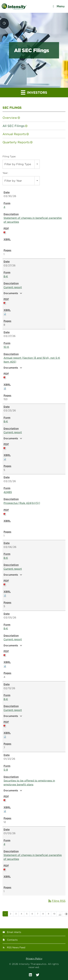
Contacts (12, 940)
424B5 (8, 492)
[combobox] (21, 164)
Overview (10, 118)
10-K (6, 347)
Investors (34, 92)
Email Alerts (14, 932)
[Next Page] (65, 914)
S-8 (6, 770)
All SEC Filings (14, 126)
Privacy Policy (34, 959)
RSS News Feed (16, 947)
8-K (6, 276)
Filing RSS (57, 901)
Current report (13, 287)
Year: (5, 173)
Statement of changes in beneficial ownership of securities (33, 220)
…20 (60, 914)
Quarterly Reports (16, 142)
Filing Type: (9, 156)
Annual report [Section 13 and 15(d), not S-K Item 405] (32, 360)
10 (54, 914)
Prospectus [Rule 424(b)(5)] (22, 503)
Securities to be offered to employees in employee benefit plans (29, 783)
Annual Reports (14, 134)
